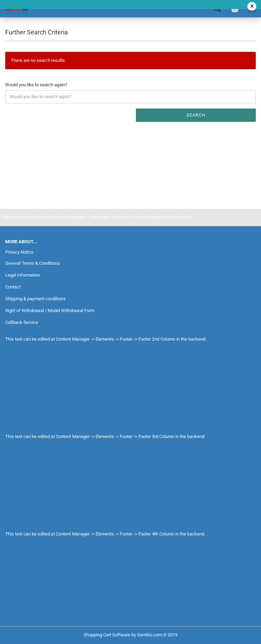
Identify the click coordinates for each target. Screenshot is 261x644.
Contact (13, 287)
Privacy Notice (19, 252)
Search (196, 115)
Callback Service (22, 322)
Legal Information (23, 275)
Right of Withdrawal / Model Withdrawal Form (50, 311)
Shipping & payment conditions (36, 299)
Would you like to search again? (36, 85)
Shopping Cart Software (107, 635)
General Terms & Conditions (33, 263)
